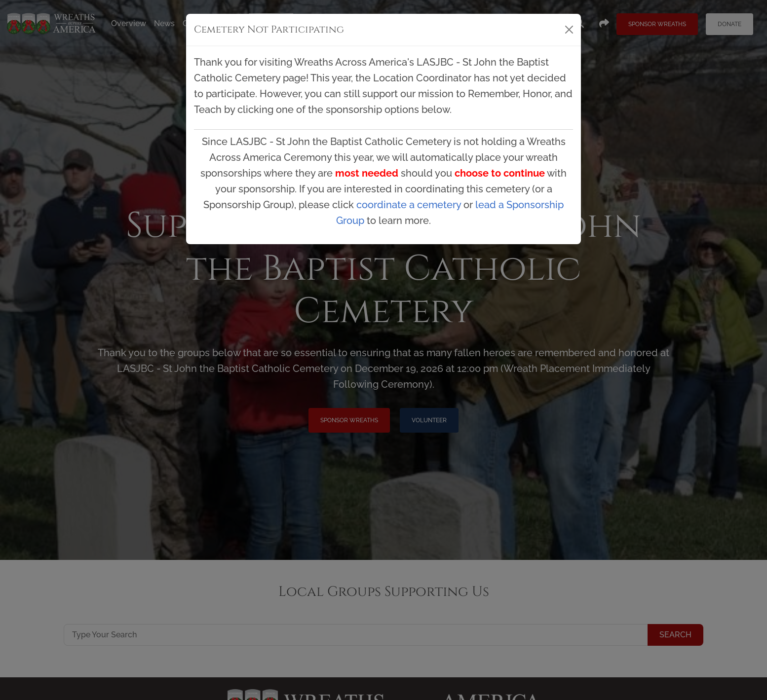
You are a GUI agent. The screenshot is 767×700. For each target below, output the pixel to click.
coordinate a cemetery (409, 205)
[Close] (569, 30)
